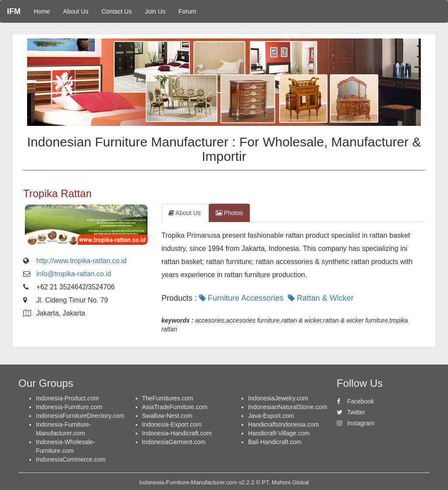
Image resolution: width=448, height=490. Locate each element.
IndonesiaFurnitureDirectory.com (80, 416)
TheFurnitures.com (168, 398)
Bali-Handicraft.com (275, 442)
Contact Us (117, 11)
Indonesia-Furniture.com (69, 407)
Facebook (355, 401)
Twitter (351, 412)
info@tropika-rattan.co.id (74, 274)
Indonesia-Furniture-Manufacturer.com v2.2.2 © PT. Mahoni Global (224, 482)
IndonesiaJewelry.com (278, 398)
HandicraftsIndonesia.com (283, 424)
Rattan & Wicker (322, 298)
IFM (14, 11)
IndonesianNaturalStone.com (288, 407)
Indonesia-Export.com (172, 424)
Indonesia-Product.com (67, 398)
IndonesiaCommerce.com (71, 459)
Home (42, 11)
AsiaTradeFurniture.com (175, 407)
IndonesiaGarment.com (174, 442)
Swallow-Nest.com (167, 416)
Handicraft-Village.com (279, 433)
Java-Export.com (271, 416)
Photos (229, 213)
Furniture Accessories (242, 298)
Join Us (155, 11)
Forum (187, 11)
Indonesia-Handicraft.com (177, 433)
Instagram (356, 423)
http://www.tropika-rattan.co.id (81, 261)
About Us (76, 11)
